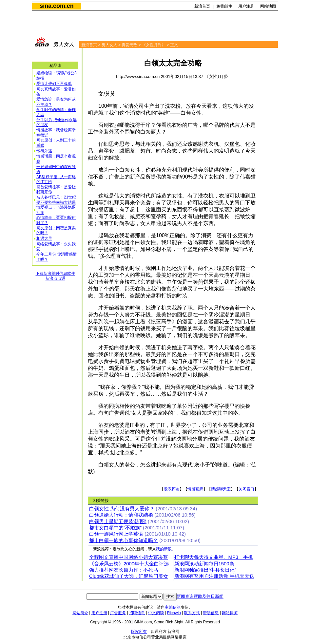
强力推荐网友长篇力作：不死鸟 (124, 570)
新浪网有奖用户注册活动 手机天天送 (214, 576)
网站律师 (230, 613)
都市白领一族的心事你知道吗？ (124, 540)
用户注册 (246, 6)
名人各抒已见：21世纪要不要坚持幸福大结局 (56, 200)
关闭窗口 (246, 489)
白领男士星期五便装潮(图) (118, 521)
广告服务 (118, 613)
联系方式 (192, 613)
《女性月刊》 (154, 45)
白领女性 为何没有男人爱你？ (122, 509)
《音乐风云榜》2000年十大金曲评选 (129, 564)
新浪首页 (202, 6)
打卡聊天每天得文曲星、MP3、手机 (214, 557)
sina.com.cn (57, 6)
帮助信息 (211, 613)
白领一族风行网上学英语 (116, 534)
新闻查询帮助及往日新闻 (200, 596)
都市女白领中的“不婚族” (115, 528)
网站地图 (268, 6)
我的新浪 (164, 549)
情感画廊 (195, 489)
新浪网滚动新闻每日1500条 (204, 564)
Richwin (174, 613)
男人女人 (109, 45)
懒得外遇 (44, 151)
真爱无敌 (129, 45)
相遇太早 (44, 238)
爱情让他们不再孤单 (54, 84)
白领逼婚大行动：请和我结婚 (121, 515)
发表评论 (172, 489)
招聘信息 (137, 613)
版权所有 (139, 632)
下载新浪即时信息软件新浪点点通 (55, 276)
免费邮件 (224, 6)
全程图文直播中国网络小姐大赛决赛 (128, 557)
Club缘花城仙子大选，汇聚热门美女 (129, 576)
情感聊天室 (221, 489)
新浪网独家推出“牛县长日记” (205, 570)
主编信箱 (173, 607)
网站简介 (80, 613)
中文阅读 (156, 613)
